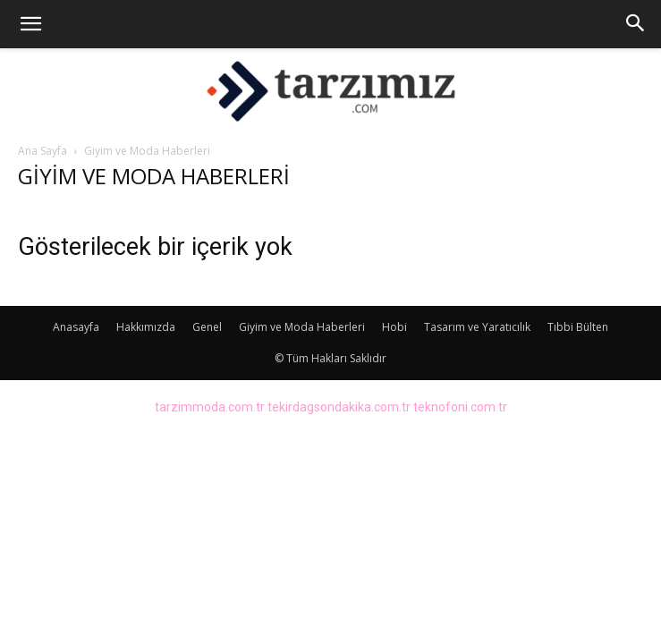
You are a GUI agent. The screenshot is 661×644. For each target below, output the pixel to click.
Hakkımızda (146, 327)
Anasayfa (76, 327)
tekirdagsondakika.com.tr (339, 407)
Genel (207, 327)
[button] (30, 24)
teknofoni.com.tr (460, 407)
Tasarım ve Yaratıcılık (477, 327)
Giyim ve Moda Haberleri (302, 327)
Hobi (394, 327)
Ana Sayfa (42, 151)
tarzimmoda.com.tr (210, 407)
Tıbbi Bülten (578, 327)
